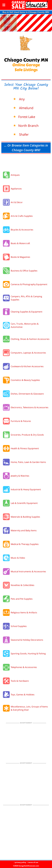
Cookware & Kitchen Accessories (27, 366)
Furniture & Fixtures (21, 421)
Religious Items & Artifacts (24, 612)
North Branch (28, 126)
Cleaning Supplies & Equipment (27, 312)
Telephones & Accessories (24, 667)
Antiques (15, 175)
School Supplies (19, 626)
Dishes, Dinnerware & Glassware (27, 394)
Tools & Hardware (20, 681)
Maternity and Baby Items (24, 530)
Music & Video (18, 558)
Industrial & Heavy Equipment (26, 489)
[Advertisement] (26, 162)
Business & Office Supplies (24, 271)
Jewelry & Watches (20, 476)
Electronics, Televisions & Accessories (30, 407)
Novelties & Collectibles (23, 585)
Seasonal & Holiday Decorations (27, 640)
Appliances (16, 189)
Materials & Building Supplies (25, 517)
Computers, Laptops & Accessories (28, 353)
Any (21, 99)
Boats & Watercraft (20, 243)
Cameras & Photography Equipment (29, 284)
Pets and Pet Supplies (22, 599)
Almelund (26, 108)
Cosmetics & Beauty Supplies (25, 380)
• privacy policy (20, 862)
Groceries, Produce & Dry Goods (27, 435)
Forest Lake (27, 117)
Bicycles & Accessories (22, 230)
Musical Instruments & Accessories (28, 571)
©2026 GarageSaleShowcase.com (26, 866)
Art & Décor (17, 202)
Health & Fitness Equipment (25, 448)
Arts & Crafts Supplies (22, 216)
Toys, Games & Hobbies (23, 695)
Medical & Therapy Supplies (25, 544)
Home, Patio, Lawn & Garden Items (28, 462)
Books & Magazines (20, 257)
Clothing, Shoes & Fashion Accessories (30, 339)
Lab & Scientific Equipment (24, 503)
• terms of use (33, 862)
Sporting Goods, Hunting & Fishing (28, 654)
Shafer (23, 134)
